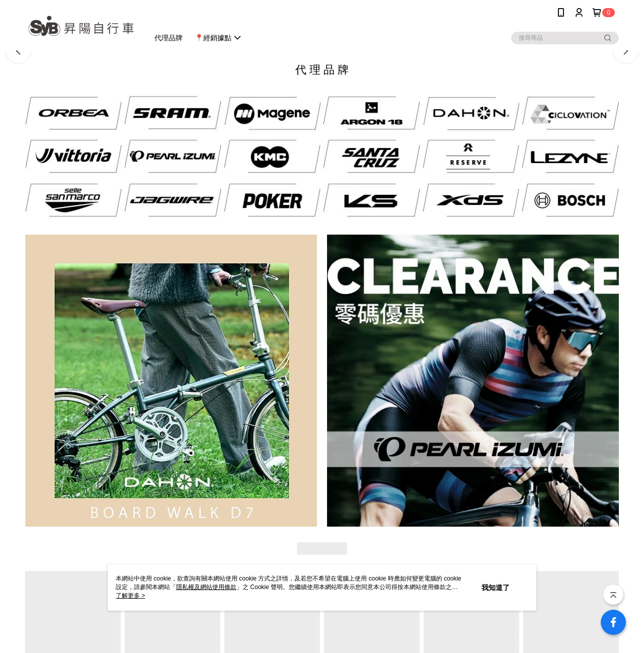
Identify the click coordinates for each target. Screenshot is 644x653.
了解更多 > (130, 596)
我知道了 (496, 588)
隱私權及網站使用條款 (206, 587)
